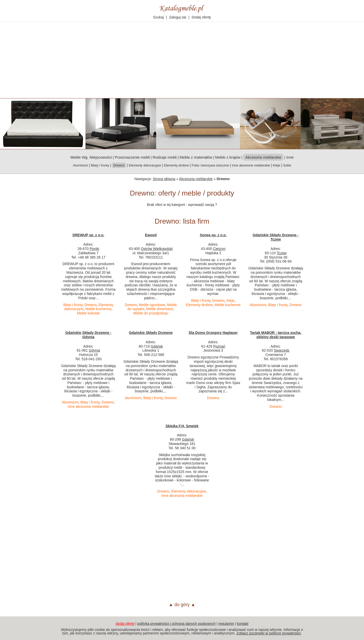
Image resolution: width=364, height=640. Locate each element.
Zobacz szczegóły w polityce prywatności (268, 633)
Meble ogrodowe (152, 305)
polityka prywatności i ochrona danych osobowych (176, 624)
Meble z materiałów (196, 157)
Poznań (219, 346)
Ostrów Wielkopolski (157, 249)
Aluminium (81, 165)
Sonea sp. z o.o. (213, 235)
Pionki (94, 249)
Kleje (277, 165)
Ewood (151, 235)
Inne (290, 157)
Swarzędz (282, 350)
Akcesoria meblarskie (196, 179)
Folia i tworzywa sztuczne (210, 165)
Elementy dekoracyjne (145, 165)
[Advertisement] (182, 60)
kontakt (243, 624)
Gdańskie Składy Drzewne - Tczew (276, 237)
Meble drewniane (160, 309)
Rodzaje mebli (165, 157)
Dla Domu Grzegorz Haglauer (213, 333)
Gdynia (94, 350)
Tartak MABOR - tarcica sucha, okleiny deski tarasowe (276, 335)
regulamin (226, 624)
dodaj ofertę (125, 624)
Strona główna (164, 179)
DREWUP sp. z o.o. (88, 235)
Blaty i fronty (100, 165)
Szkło (287, 165)
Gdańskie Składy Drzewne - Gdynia (88, 335)
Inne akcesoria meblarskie (251, 165)
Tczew (282, 253)
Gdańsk (157, 346)
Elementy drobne (176, 165)
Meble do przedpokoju (151, 313)
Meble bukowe (88, 313)
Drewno (90, 305)
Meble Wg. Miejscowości (91, 157)
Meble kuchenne (98, 309)
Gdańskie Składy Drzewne (151, 333)
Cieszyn (219, 249)
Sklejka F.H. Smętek (182, 426)
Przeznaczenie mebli (132, 157)
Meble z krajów (228, 157)
